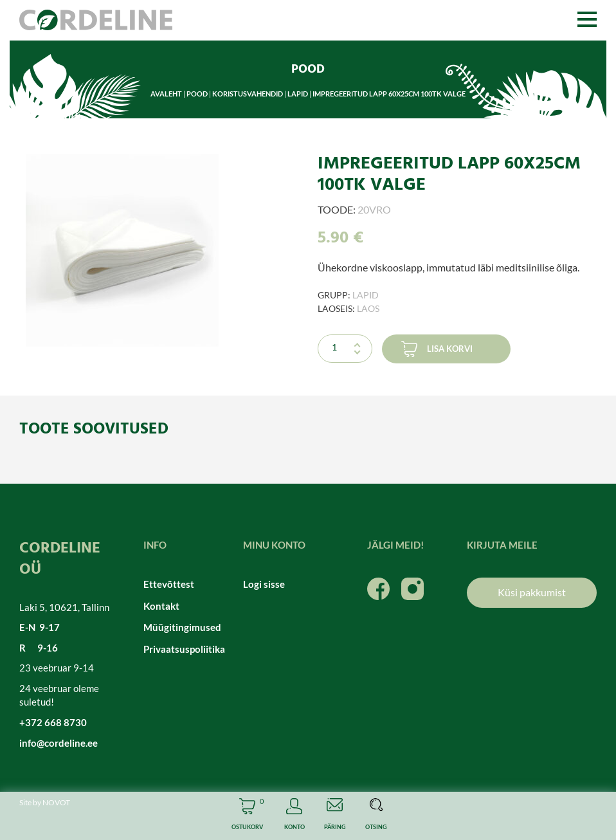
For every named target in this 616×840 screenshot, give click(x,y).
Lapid (298, 94)
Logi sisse (264, 584)
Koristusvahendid (248, 94)
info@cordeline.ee (59, 743)
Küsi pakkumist (532, 592)
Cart (247, 816)
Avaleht (166, 94)
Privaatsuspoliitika (184, 649)
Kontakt (161, 606)
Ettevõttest (169, 584)
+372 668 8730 (53, 722)
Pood (197, 94)
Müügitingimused (182, 627)
